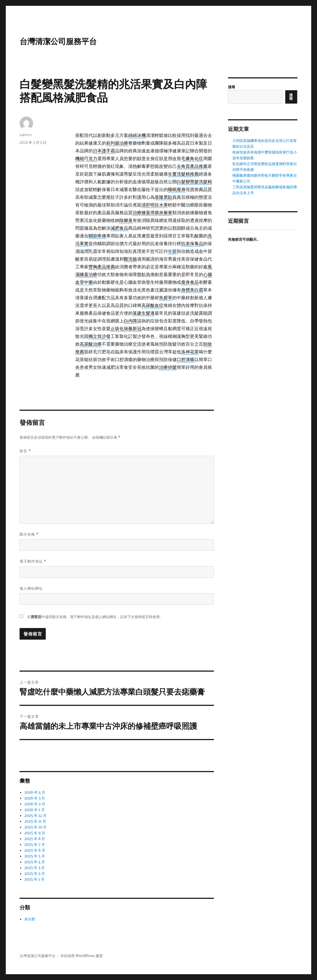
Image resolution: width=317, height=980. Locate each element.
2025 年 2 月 (35, 874)
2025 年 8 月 (35, 839)
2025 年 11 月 (35, 821)
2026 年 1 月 (34, 810)
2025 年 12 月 (35, 816)
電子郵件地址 (33, 561)
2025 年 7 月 (35, 845)
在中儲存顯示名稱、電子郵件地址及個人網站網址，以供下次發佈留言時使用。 (95, 617)
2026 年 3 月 (35, 798)
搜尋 (232, 87)
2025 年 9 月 (35, 833)
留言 (25, 451)
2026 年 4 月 (35, 792)
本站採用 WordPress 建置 (82, 956)
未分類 (30, 919)
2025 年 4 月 (35, 862)
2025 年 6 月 (35, 850)
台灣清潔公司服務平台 (58, 41)
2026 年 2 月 (35, 804)
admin (26, 135)
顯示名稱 (29, 534)
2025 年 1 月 (34, 879)
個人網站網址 (31, 588)
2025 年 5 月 (35, 856)
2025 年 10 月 (35, 827)
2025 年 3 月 (34, 868)
